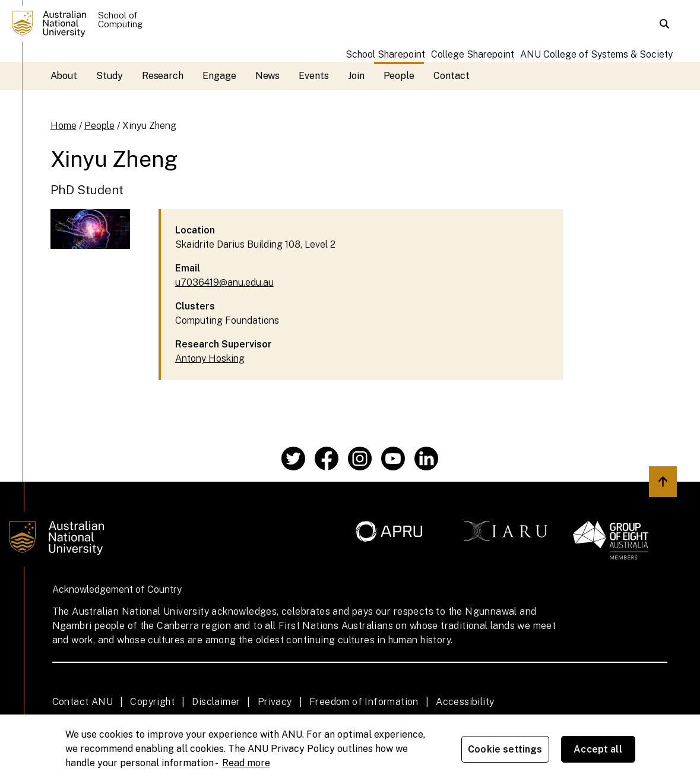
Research (163, 76)
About (64, 76)
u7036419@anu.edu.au (224, 282)
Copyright (152, 702)
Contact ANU (83, 702)
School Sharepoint (385, 54)
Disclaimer (216, 702)
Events (314, 76)
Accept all (598, 749)
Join (356, 76)
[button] (664, 24)
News (268, 76)
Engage (219, 76)
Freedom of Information (364, 702)
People (399, 76)
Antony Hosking (210, 358)
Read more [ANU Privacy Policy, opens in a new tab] (246, 763)
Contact (451, 76)
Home (64, 126)
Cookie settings (505, 749)
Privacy (275, 702)
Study (110, 76)
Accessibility (465, 702)
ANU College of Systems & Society (596, 54)
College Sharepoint (473, 54)
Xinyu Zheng (149, 126)
